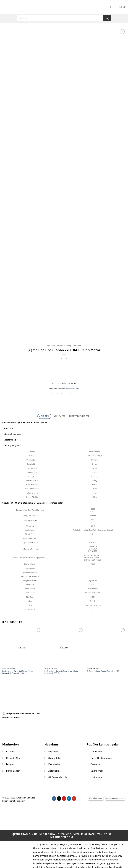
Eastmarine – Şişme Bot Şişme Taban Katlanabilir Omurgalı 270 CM (17, 659)
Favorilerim (54, 751)
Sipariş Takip (55, 745)
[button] (121, 7)
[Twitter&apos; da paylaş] (62, 381)
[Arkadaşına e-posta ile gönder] (66, 381)
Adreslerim (54, 757)
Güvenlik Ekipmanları (101, 745)
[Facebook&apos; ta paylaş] (57, 381)
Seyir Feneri (97, 757)
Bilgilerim (53, 738)
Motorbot (77, 333)
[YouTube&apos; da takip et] (74, 785)
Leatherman (97, 764)
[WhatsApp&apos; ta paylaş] (53, 381)
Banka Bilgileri (13, 757)
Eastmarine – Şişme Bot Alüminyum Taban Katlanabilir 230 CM (62, 659)
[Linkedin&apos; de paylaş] (75, 381)
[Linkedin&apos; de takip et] (69, 785)
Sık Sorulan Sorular (58, 764)
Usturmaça (96, 738)
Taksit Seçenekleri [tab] (76, 403)
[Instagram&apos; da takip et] (54, 785)
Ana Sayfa (51, 333)
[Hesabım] (113, 7)
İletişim (10, 751)
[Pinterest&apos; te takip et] (64, 785)
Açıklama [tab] (48, 403)
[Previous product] (66, 346)
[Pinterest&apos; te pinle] (71, 381)
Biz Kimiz (11, 738)
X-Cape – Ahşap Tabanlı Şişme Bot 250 (103, 658)
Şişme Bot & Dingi (64, 333)
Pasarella (95, 751)
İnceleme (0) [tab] (60, 403)
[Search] (107, 18)
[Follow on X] (59, 785)
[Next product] (62, 346)
